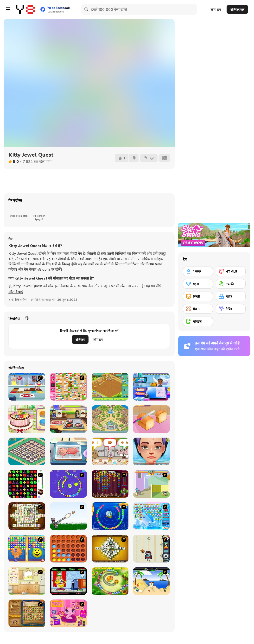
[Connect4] (68, 549)
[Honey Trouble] (110, 581)
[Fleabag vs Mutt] (151, 484)
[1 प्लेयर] (198, 271)
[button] (16, 292)
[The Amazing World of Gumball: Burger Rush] (110, 451)
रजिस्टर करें (237, 10)
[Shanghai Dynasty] (27, 516)
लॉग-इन (216, 10)
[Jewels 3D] (27, 484)
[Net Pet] (27, 581)
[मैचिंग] (231, 309)
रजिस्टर (80, 340)
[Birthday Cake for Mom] (27, 419)
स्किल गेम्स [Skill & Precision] (21, 300)
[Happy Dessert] (110, 387)
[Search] (87, 9)
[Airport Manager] (151, 387)
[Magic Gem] (27, 549)
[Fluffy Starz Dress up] (68, 613)
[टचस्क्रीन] (231, 284)
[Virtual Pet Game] (68, 581)
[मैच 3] (198, 309)
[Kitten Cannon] (68, 516)
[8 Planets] (68, 484)
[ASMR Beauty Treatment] (151, 451)
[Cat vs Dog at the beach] (151, 581)
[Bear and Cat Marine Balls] (110, 516)
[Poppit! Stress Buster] (110, 484)
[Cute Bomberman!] (68, 387)
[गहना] (198, 284)
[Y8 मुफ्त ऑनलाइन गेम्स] (25, 9)
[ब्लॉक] (231, 296)
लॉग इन (98, 340)
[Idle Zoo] (110, 419)
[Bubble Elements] (151, 516)
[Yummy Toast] (151, 419)
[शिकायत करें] (149, 158)
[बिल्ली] (198, 296)
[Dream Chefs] (68, 419)
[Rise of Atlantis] (27, 613)
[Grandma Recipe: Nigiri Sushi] (68, 451)
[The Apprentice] (27, 387)
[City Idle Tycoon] (27, 451)
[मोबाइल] (198, 321)
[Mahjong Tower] (110, 549)
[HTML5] (231, 271)
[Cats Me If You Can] (151, 549)
